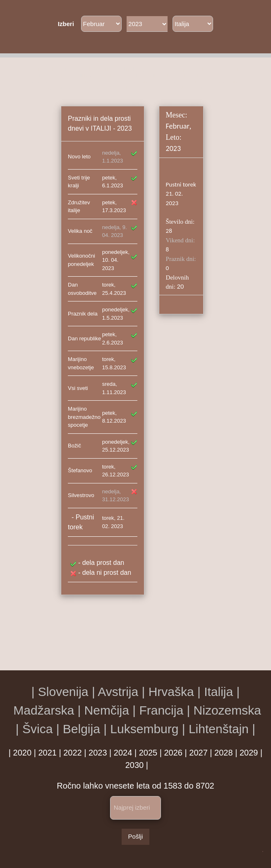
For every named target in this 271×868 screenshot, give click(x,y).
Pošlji (136, 836)
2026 (173, 753)
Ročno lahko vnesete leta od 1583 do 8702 (135, 786)
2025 (148, 753)
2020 (23, 753)
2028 (224, 753)
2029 (249, 753)
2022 (73, 753)
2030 (135, 765)
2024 (123, 753)
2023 (98, 753)
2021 (47, 753)
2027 (198, 753)
